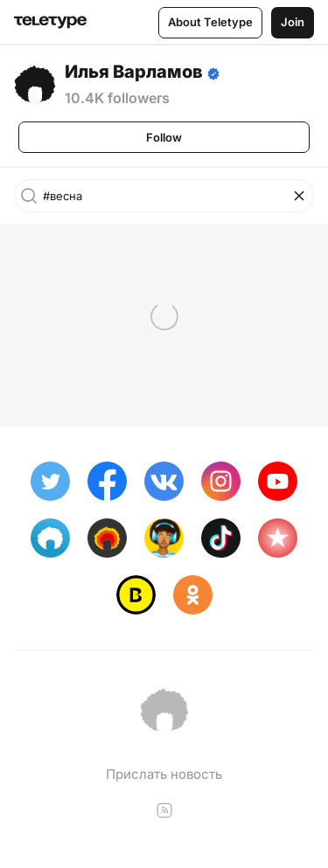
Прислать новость (164, 774)
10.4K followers (117, 98)
